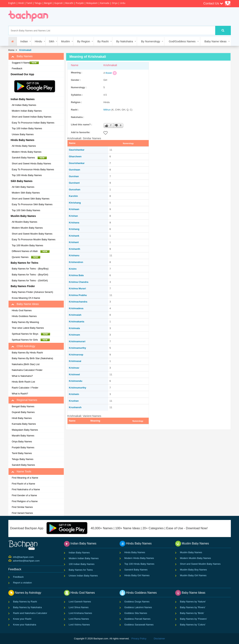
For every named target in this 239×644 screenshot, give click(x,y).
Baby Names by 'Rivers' (193, 607)
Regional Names (24, 400)
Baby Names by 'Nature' (193, 602)
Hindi (21, 3)
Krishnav (74, 368)
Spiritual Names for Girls (31, 340)
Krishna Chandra (79, 282)
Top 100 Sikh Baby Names (26, 210)
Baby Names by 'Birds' (192, 613)
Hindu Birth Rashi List (23, 382)
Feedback (17, 68)
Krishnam (75, 335)
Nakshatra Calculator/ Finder (27, 370)
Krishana (74, 223)
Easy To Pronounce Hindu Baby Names (33, 169)
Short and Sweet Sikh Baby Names (31, 199)
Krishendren (76, 262)
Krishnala (74, 328)
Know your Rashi (22, 619)
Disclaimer (159, 639)
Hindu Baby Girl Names (137, 575)
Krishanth (75, 249)
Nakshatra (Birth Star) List (26, 364)
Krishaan (74, 209)
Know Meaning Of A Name (26, 298)
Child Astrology (23, 346)
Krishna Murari (78, 288)
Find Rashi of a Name (24, 484)
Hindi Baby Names (22, 418)
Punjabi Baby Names (23, 447)
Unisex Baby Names (23, 134)
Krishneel (74, 374)
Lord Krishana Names (80, 613)
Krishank (74, 236)
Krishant (74, 242)
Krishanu (74, 255)
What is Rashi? (20, 394)
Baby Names (22, 56)
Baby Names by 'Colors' (193, 625)
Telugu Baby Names (23, 459)
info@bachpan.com (13, 557)
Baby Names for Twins (81, 570)
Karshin (73, 196)
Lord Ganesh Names (80, 602)
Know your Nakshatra (25, 625)
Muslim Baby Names (191, 552)
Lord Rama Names (79, 619)
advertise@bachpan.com (13, 560)
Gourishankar (77, 163)
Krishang (74, 229)
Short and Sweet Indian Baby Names (32, 117)
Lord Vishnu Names (79, 625)
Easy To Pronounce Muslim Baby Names (34, 239)
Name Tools (21, 471)
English (12, 3)
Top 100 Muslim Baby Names (28, 245)
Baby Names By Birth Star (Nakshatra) (33, 358)
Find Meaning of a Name (25, 478)
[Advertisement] (120, 17)
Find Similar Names (22, 507)
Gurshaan (75, 170)
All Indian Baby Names (24, 105)
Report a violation (23, 583)
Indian (24, 41)
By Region (84, 41)
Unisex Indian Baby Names (83, 576)
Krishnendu (76, 381)
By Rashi (103, 41)
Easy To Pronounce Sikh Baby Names (32, 204)
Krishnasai (75, 361)
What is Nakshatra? (22, 376)
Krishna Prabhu (78, 295)
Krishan (73, 216)
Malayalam (92, 3)
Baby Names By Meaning (25, 322)
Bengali (48, 3)
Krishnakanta (77, 322)
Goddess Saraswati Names (139, 625)
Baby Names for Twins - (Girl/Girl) (30, 280)
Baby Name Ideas (216, 41)
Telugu (38, 3)
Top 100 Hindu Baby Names (27, 175)
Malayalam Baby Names (25, 430)
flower (109, 73)
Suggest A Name (25, 63)
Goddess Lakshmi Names (138, 607)
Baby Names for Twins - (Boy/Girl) (30, 275)
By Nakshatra (125, 41)
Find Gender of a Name (24, 495)
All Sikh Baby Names (23, 187)
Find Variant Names (22, 513)
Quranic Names (26, 257)
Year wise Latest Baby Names (28, 328)
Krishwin (74, 394)
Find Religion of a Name (25, 501)
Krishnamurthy (78, 348)
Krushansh (75, 407)
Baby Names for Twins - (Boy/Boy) (30, 269)
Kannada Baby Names (24, 424)
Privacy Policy (139, 639)
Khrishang (75, 203)
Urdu (123, 3)
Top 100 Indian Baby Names (27, 128)
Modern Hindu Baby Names (27, 152)
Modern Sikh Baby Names (26, 193)
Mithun (107, 110)
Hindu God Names (22, 310)
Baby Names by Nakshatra (28, 607)
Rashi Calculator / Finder (25, 388)
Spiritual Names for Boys (31, 334)
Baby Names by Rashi (25, 602)
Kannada (105, 3)
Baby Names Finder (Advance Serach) (33, 292)
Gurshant (74, 183)
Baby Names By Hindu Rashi (27, 353)
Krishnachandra (78, 302)
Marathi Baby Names (23, 436)
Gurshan (74, 176)
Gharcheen (75, 156)
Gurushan (75, 190)
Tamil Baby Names (22, 453)
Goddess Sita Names (136, 613)
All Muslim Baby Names (25, 222)
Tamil (29, 3)
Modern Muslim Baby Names (27, 228)
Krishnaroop (76, 355)
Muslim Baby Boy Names (193, 570)
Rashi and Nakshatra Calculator (30, 613)
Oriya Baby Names (22, 441)
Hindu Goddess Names (24, 316)
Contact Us (213, 3)
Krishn (73, 269)
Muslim (65, 41)
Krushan (74, 401)
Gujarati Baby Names (23, 412)
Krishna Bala (76, 275)
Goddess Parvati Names (137, 619)
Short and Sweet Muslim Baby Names (32, 234)
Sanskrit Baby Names (29, 158)
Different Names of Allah (31, 251)
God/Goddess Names (182, 41)
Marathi (69, 3)
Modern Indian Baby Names (27, 111)
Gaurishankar (77, 150)
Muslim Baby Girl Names (193, 575)
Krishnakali (25, 50)
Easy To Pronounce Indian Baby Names (33, 123)
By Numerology (151, 41)
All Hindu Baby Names (24, 146)
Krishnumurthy (78, 388)
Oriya (115, 3)
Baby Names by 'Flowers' (194, 619)
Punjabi (80, 3)
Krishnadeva (76, 308)
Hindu (38, 41)
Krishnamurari (77, 341)
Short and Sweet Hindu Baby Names (32, 164)
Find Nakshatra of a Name (26, 489)
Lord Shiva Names (79, 607)
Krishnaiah (75, 315)
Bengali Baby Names (23, 406)
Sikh (51, 41)
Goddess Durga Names (137, 602)
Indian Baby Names (79, 553)
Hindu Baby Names (135, 552)
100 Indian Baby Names (82, 564)
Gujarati (58, 3)
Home (11, 50)
